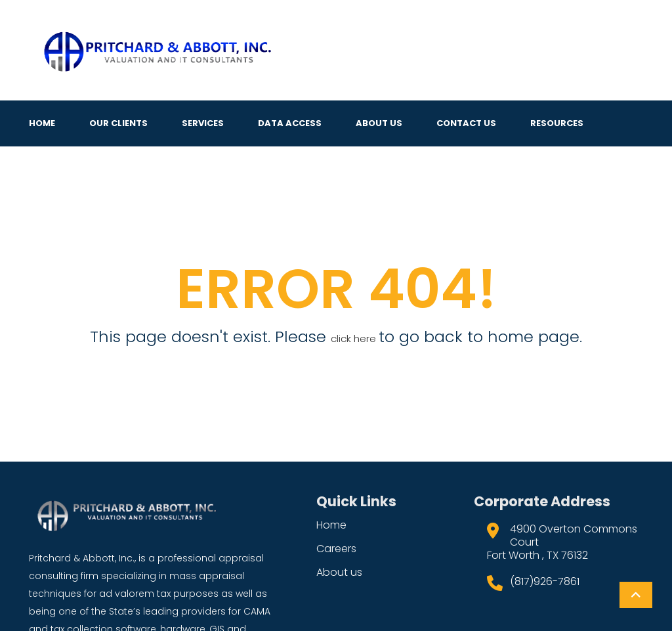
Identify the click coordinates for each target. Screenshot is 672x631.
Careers (336, 549)
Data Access (290, 123)
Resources (557, 123)
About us (339, 572)
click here (355, 338)
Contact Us (466, 123)
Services (203, 123)
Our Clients (118, 123)
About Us (379, 123)
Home (42, 123)
